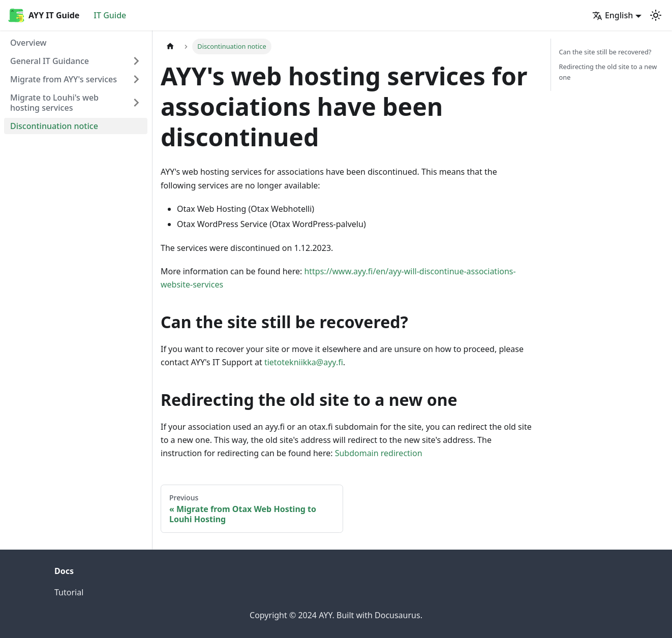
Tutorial (69, 592)
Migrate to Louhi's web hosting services (54, 103)
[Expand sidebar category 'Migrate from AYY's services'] (136, 79)
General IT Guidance (50, 61)
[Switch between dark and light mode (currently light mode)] (656, 15)
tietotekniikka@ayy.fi (304, 362)
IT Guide (110, 15)
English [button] (613, 15)
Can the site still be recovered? (605, 52)
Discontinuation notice (54, 126)
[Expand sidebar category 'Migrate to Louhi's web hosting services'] (136, 103)
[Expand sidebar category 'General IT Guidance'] (136, 61)
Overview (28, 43)
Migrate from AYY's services (64, 79)
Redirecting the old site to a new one (608, 72)
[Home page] (170, 46)
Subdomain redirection (379, 453)
